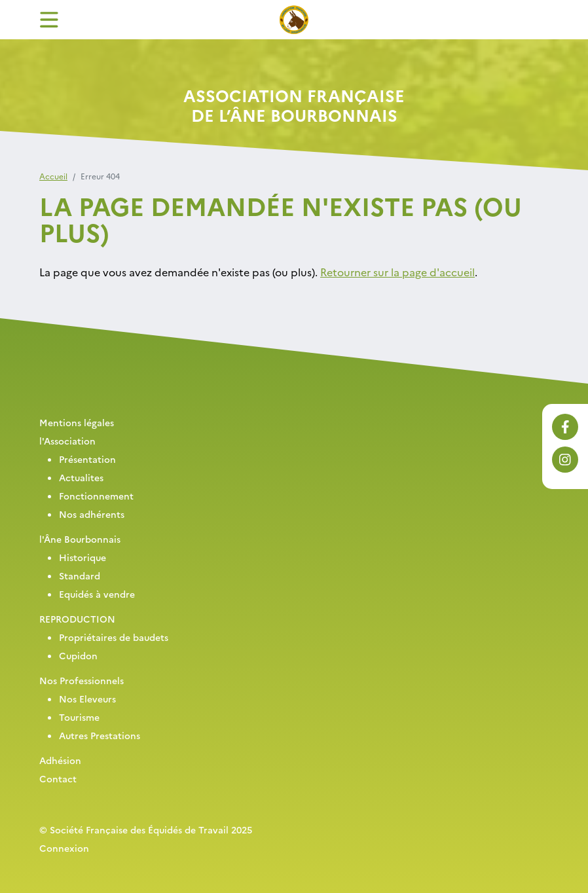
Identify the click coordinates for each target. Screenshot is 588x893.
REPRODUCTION (77, 619)
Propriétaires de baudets (114, 637)
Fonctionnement (96, 496)
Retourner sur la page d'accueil (397, 272)
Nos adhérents (92, 514)
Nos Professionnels (82, 680)
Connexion (64, 848)
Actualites (81, 477)
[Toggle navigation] (49, 20)
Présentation (87, 459)
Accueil (53, 176)
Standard (80, 575)
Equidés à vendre (97, 594)
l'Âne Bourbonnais (80, 539)
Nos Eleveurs (87, 699)
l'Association (67, 441)
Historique (83, 557)
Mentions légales (77, 422)
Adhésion (60, 760)
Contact (58, 778)
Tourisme (79, 717)
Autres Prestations (100, 735)
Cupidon (78, 655)
